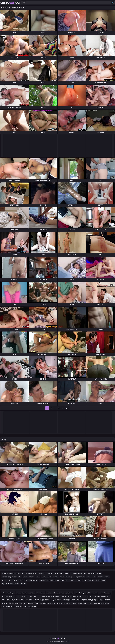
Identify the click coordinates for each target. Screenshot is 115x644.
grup (86, 596)
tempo (32, 593)
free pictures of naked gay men (71, 596)
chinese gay (40, 593)
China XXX (10, 3)
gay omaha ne (56, 600)
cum (88, 577)
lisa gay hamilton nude (47, 603)
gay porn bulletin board (102, 596)
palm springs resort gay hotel (12, 603)
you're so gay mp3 (30, 607)
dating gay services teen (71, 600)
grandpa (72, 580)
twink (15, 580)
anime (99, 573)
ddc (26, 580)
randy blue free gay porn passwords (73, 577)
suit (3, 607)
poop (79, 580)
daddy (44, 577)
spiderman (82, 603)
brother (107, 600)
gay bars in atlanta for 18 (10, 584)
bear (67, 573)
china (56, 573)
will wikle (9, 607)
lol (54, 593)
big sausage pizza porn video (12, 577)
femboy (100, 577)
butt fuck (64, 580)
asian (25, 577)
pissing (23, 584)
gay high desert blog (31, 603)
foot (49, 577)
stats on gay (33, 580)
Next (67, 408)
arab (38, 577)
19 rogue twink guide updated (27, 596)
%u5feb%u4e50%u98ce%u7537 (12, 573)
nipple (4, 580)
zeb (91, 596)
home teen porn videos (65, 593)
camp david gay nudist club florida (86, 593)
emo (84, 580)
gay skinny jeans (106, 593)
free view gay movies (42, 600)
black (21, 580)
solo (10, 580)
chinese (49, 573)
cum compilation (22, 593)
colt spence (29, 600)
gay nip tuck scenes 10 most (67, 603)
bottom (32, 577)
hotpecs (56, 577)
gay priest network (8, 596)
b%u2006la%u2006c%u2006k (35, 573)
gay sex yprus (101, 580)
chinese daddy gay (8, 593)
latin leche (18, 607)
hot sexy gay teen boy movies (49, 596)
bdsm (107, 577)
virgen (90, 603)
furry (62, 573)
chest (94, 577)
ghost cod (92, 573)
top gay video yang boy (78, 573)
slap (101, 600)
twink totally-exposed (101, 603)
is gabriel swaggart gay (90, 600)
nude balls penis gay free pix (49, 580)
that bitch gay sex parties (15, 600)
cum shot (91, 580)
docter (49, 593)
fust (3, 600)
